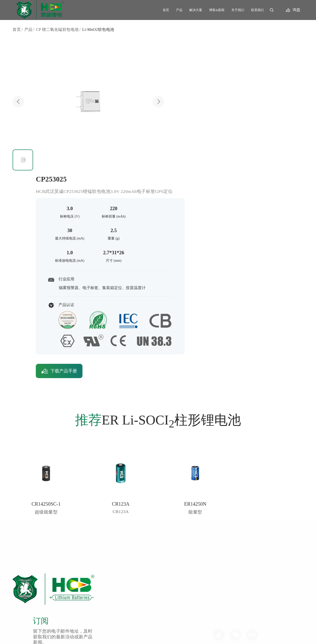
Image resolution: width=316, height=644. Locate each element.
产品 (179, 10)
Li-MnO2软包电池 (99, 30)
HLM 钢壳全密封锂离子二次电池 (168, 516)
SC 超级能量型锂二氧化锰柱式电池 (170, 490)
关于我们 (238, 10)
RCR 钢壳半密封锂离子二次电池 (167, 524)
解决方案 (196, 10)
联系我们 (257, 10)
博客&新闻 (217, 10)
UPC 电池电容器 (150, 533)
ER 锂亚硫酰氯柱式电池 (158, 474)
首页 (166, 10)
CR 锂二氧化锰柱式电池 (158, 482)
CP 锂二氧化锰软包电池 (57, 30)
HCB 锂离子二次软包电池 (160, 507)
